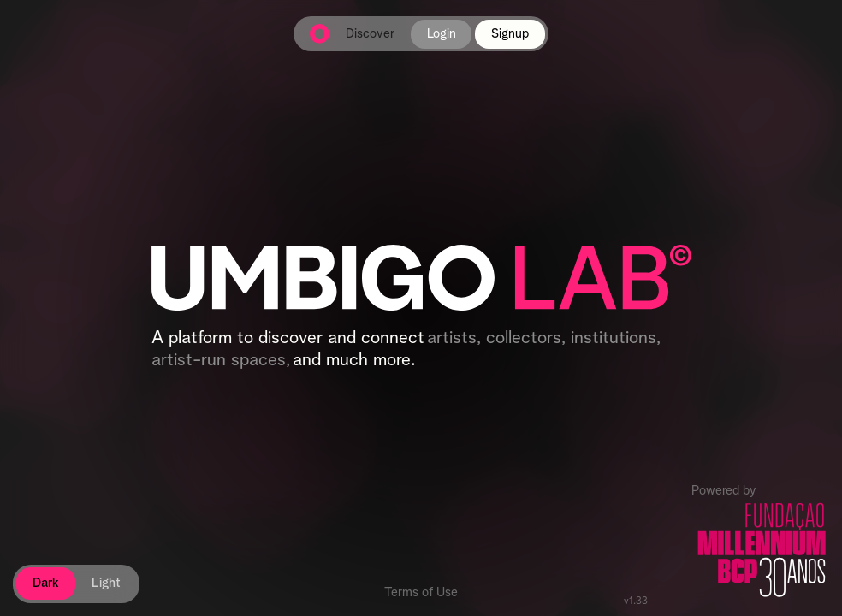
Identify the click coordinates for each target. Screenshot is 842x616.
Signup (510, 34)
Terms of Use (421, 592)
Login (442, 34)
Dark (46, 583)
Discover (370, 34)
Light (106, 583)
